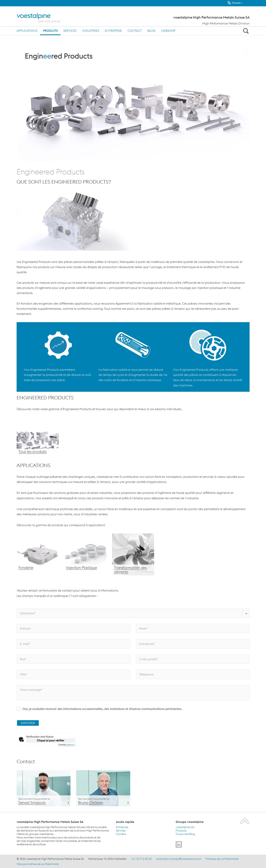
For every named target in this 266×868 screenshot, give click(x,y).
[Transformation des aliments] (133, 554)
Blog (151, 31)
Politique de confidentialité (222, 859)
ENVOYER (28, 723)
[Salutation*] (133, 613)
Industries (91, 31)
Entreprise (113, 31)
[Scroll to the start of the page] (245, 821)
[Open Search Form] (245, 31)
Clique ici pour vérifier (51, 740)
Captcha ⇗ (67, 745)
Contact (135, 31)
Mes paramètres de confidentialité (38, 864)
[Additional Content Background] (44, 788)
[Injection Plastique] (85, 554)
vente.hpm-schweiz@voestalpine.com (179, 859)
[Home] (42, 18)
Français (234, 3)
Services (70, 31)
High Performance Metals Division (226, 23)
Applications (27, 31)
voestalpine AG (185, 827)
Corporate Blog (185, 834)
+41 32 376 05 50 (141, 859)
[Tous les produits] (38, 438)
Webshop (168, 31)
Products (181, 831)
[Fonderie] (38, 554)
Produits (50, 31)
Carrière (121, 834)
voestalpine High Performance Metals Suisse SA (211, 17)
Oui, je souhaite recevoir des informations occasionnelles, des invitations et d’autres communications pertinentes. (102, 709)
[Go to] (179, 844)
